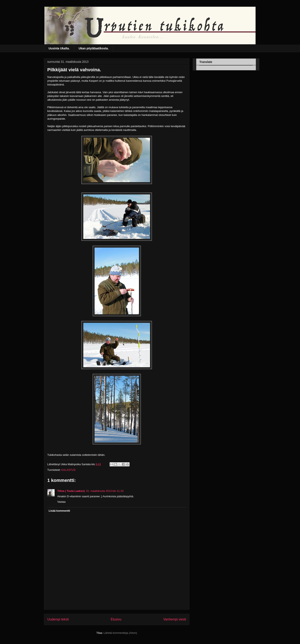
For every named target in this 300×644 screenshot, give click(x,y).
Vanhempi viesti (175, 619)
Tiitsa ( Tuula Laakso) (71, 491)
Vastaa (61, 502)
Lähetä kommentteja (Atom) (120, 633)
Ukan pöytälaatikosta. (94, 48)
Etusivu (116, 619)
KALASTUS (68, 470)
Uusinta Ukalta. (59, 48)
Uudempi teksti (58, 619)
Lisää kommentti (59, 511)
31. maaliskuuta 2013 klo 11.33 (105, 491)
